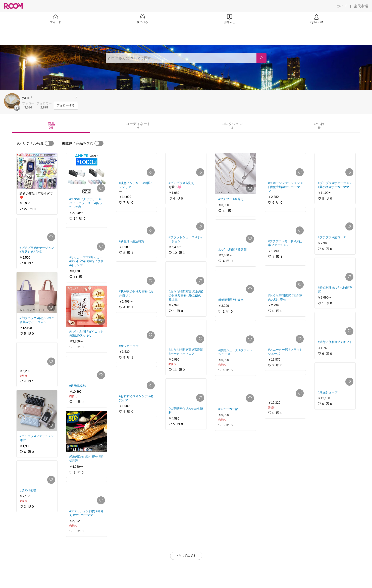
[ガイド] (342, 6)
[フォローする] (66, 106)
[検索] (261, 58)
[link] (37, 171)
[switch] (49, 143)
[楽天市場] (361, 6)
